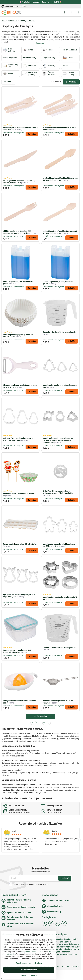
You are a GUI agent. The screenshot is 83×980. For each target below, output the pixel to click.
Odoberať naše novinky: (41, 872)
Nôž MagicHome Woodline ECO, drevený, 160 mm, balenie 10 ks (19, 182)
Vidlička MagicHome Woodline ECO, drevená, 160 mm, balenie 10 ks (17, 232)
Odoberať (65, 878)
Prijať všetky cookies (29, 970)
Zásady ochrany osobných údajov (29, 963)
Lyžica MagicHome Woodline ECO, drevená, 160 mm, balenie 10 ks (60, 232)
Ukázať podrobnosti (29, 975)
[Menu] (78, 12)
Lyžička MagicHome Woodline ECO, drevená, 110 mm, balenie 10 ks (60, 179)
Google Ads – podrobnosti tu (32, 952)
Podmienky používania (71, 966)
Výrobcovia (71, 82)
